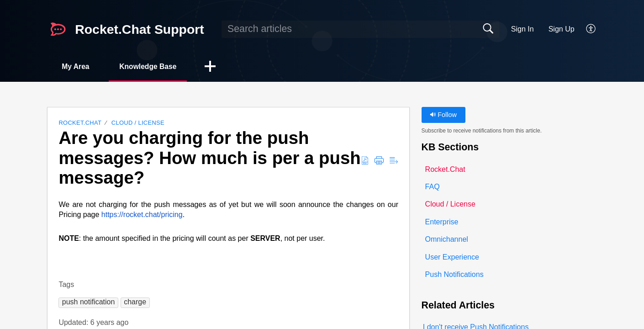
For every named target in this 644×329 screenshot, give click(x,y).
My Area (77, 66)
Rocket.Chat (80, 123)
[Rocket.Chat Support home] (58, 29)
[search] (360, 29)
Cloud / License (138, 123)
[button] (591, 29)
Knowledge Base (153, 66)
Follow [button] (443, 115)
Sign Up (562, 29)
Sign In (523, 29)
